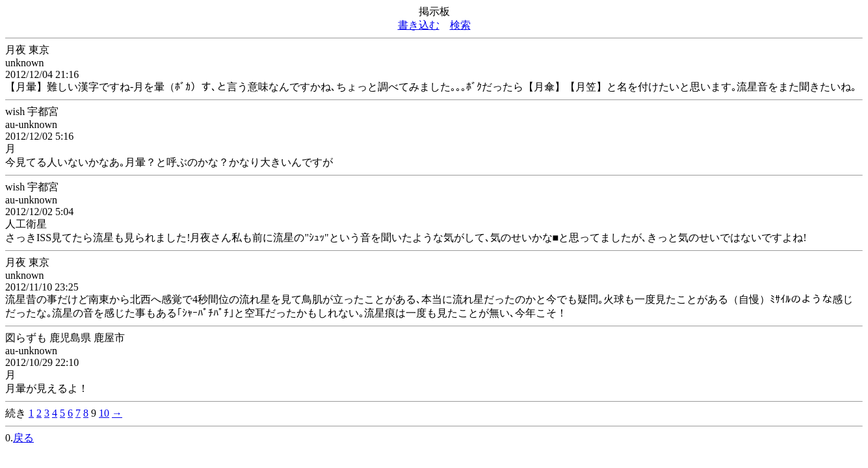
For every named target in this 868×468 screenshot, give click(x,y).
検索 (460, 25)
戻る (23, 438)
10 (104, 413)
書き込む (419, 25)
